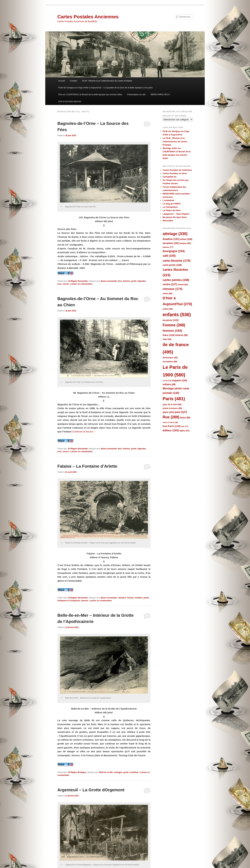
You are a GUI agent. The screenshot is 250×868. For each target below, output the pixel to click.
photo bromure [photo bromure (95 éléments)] (172, 408)
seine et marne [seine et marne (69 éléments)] (170, 422)
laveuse (85, 601)
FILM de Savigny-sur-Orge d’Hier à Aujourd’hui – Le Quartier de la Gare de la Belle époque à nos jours (105, 88)
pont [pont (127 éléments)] (181, 412)
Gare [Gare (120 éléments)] (169, 335)
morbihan (134, 772)
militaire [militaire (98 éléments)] (169, 384)
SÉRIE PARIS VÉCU (160, 94)
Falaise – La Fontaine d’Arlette (87, 466)
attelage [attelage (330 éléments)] (175, 234)
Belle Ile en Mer (106, 772)
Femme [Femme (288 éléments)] (174, 325)
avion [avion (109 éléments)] (186, 239)
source (66, 284)
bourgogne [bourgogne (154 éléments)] (174, 251)
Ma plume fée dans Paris (175, 217)
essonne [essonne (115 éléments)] (171, 320)
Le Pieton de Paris (172, 210)
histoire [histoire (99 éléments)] (181, 335)
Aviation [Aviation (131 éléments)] (171, 239)
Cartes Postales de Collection (177, 170)
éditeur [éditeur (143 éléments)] (171, 430)
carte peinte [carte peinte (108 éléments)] (172, 265)
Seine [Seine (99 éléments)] (185, 418)
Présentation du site (136, 94)
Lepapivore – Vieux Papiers (176, 214)
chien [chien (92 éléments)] (167, 293)
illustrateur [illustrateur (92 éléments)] (170, 358)
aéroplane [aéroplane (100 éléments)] (171, 243)
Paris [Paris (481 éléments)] (174, 399)
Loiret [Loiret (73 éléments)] (167, 381)
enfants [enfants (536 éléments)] (177, 315)
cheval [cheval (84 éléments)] (183, 285)
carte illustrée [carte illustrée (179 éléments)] (176, 261)
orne (59, 284)
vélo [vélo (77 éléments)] (185, 426)
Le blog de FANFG (172, 204)
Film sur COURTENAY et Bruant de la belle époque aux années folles (90, 94)
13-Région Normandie (78, 281)
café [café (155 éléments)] (169, 256)
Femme (130, 598)
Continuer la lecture (84, 432)
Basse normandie (109, 281)
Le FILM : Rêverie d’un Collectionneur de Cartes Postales (175, 142)
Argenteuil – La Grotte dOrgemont (91, 790)
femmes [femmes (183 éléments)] (172, 331)
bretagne (118, 772)
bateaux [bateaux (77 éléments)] (168, 247)
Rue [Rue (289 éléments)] (171, 417)
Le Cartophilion (170, 207)
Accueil (62, 81)
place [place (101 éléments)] (168, 412)
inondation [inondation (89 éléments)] (170, 362)
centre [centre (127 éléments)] (170, 284)
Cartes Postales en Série (175, 173)
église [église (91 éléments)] (184, 431)
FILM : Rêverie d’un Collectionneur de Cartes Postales (107, 81)
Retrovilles (168, 221)
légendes (142, 281)
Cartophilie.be (170, 177)
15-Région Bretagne (77, 772)
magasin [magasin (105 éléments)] (180, 380)
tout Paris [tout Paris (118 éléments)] (171, 426)
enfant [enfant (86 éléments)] (168, 309)
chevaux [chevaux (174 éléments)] (172, 289)
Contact (74, 81)
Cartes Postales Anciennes (88, 17)
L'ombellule (168, 200)
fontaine (139, 598)
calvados (122, 598)
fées (120, 281)
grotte (134, 281)
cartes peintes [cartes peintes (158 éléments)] (176, 280)
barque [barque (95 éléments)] (185, 243)
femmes (126, 281)
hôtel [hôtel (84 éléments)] (167, 339)
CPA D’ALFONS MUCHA (70, 101)
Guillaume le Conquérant (69, 601)
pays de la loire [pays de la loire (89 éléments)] (172, 404)
